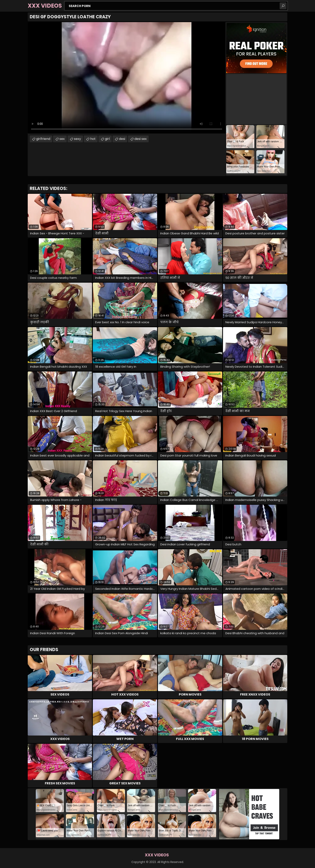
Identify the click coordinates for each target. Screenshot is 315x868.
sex (62, 139)
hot (93, 139)
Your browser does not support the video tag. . (127, 78)
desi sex (141, 139)
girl (107, 139)
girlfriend (43, 139)
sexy (77, 139)
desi (122, 139)
